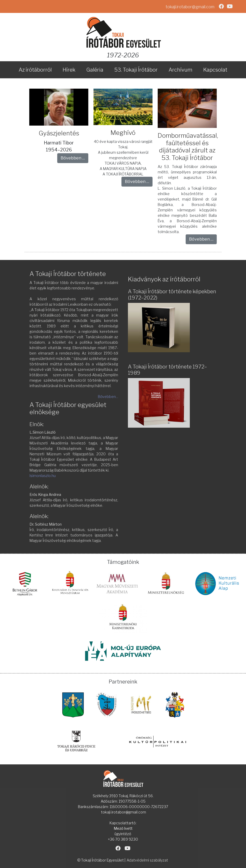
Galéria (95, 70)
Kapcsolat (215, 70)
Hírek (69, 70)
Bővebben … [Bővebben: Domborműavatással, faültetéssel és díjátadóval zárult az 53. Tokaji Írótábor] (201, 239)
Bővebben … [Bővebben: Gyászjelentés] (73, 158)
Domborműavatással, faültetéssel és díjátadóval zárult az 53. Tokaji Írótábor (188, 147)
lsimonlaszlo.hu (43, 476)
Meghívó (123, 133)
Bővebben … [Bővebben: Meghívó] (137, 182)
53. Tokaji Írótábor (136, 70)
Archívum (180, 70)
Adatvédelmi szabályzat (147, 860)
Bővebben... (108, 397)
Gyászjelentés (59, 133)
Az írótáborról (35, 70)
